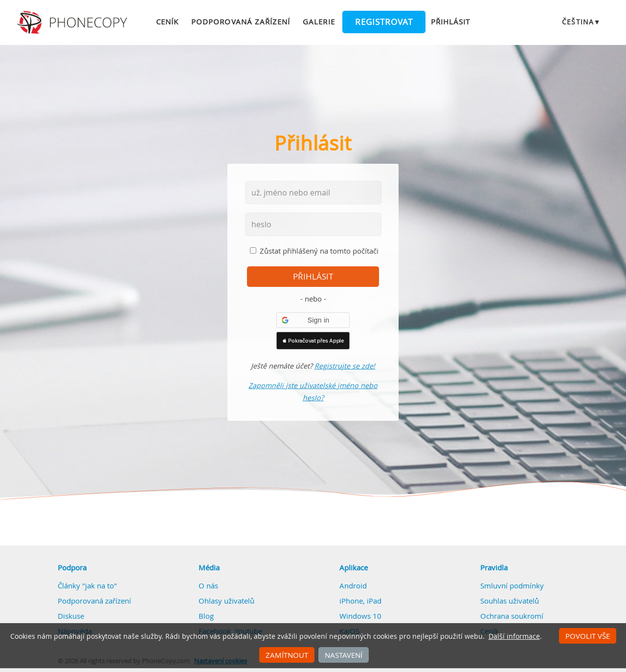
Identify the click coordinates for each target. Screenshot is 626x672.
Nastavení (344, 655)
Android (353, 585)
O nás (208, 585)
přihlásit (313, 277)
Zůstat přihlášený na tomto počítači (319, 251)
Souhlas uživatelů (510, 601)
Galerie (319, 22)
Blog (206, 616)
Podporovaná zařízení (241, 22)
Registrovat (384, 22)
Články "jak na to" (87, 585)
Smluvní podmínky (512, 585)
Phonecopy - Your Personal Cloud (74, 22)
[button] (313, 320)
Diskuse (71, 616)
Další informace (514, 636)
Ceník (167, 22)
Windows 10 (360, 616)
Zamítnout (287, 655)
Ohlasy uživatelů (226, 601)
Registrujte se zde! (345, 366)
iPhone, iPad (360, 601)
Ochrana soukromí (512, 616)
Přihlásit (450, 22)
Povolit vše (588, 636)
